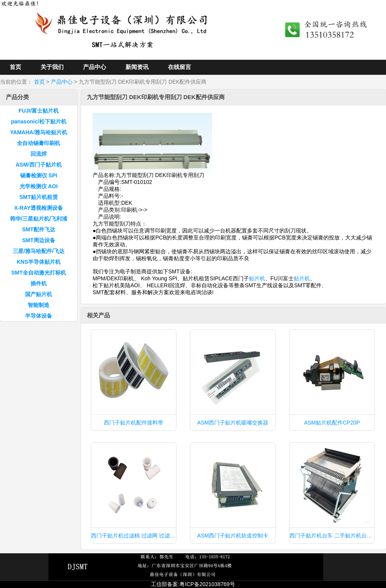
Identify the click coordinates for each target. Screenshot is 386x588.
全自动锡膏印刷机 (39, 143)
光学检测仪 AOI (39, 186)
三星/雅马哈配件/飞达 (39, 251)
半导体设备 (39, 316)
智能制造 (39, 305)
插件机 (39, 283)
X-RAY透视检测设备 (39, 208)
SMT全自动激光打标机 (39, 273)
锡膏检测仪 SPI (39, 175)
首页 (15, 67)
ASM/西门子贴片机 (39, 165)
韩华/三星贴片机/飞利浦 (39, 219)
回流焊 (39, 154)
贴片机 (257, 278)
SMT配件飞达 (39, 229)
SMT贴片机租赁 (39, 197)
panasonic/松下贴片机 (38, 121)
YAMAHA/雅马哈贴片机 (39, 132)
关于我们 (52, 67)
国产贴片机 (39, 294)
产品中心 (95, 67)
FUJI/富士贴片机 (39, 111)
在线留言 (179, 67)
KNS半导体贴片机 (39, 262)
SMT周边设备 (39, 240)
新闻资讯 (137, 67)
